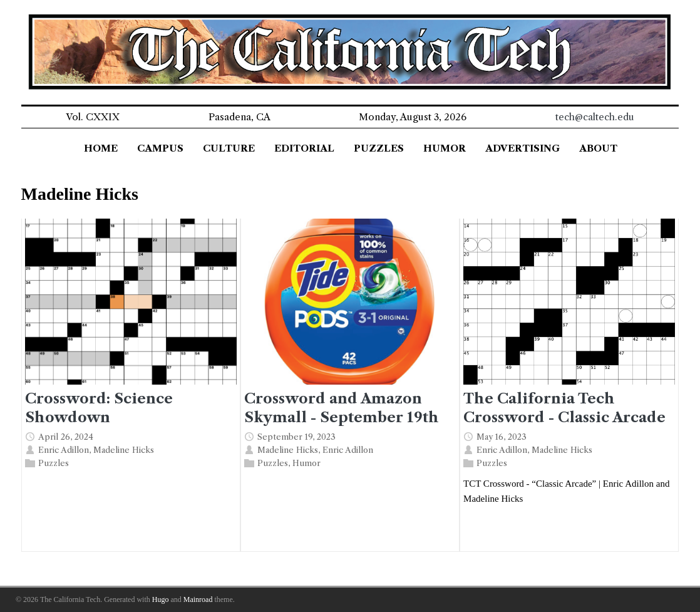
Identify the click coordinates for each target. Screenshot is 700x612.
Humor (306, 463)
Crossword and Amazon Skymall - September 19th (342, 407)
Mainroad (198, 599)
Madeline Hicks (124, 450)
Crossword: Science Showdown (99, 407)
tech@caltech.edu (595, 117)
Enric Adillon (64, 450)
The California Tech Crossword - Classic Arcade (564, 407)
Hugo (161, 599)
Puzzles (54, 463)
